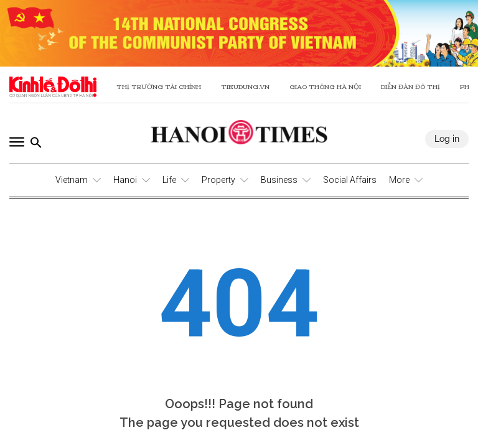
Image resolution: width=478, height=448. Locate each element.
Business (279, 180)
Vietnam (72, 180)
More (399, 180)
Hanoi (125, 180)
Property (218, 180)
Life (169, 180)
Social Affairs (350, 180)
